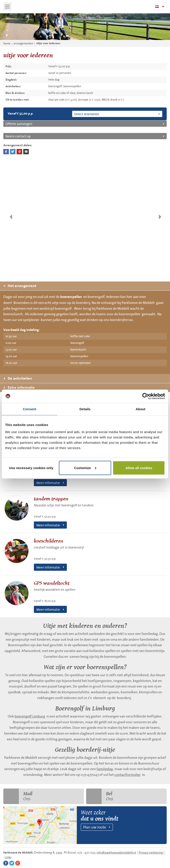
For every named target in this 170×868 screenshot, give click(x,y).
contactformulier (127, 775)
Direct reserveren (87, 114)
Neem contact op (18, 136)
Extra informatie (19, 387)
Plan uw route (95, 827)
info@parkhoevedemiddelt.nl (116, 852)
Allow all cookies (139, 468)
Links (8, 857)
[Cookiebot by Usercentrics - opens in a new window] (146, 396)
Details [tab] (85, 409)
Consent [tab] (30, 409)
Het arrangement (20, 286)
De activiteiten (18, 378)
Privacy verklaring (151, 852)
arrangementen (23, 43)
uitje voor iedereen (48, 43)
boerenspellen (71, 297)
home (7, 43)
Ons (18, 796)
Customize (85, 468)
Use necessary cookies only (31, 468)
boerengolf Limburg (30, 716)
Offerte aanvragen (19, 124)
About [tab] (141, 409)
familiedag (105, 769)
